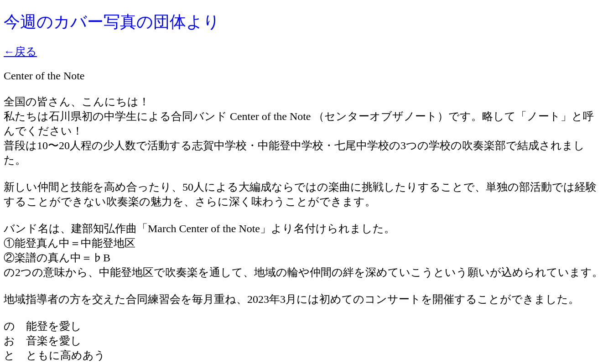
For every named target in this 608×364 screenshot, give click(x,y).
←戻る (20, 52)
